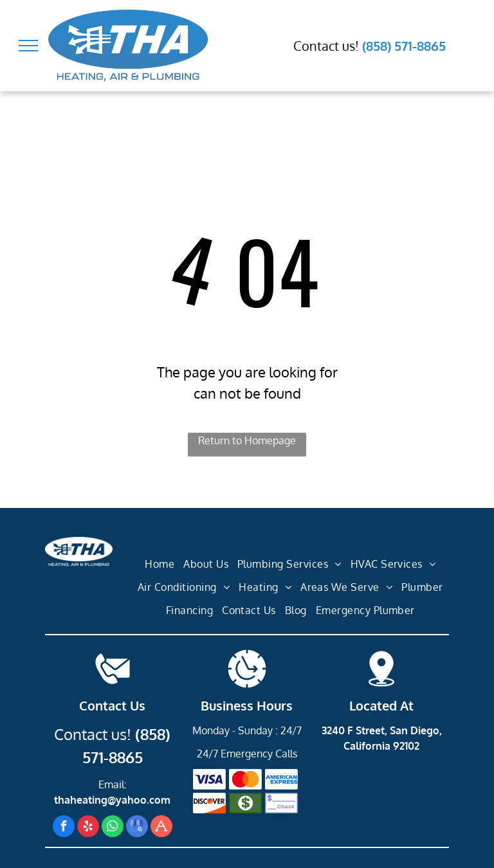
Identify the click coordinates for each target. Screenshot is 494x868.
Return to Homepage (247, 440)
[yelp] (88, 828)
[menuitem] (160, 565)
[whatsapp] (113, 828)
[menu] (28, 46)
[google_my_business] (137, 828)
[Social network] (161, 828)
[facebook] (64, 828)
